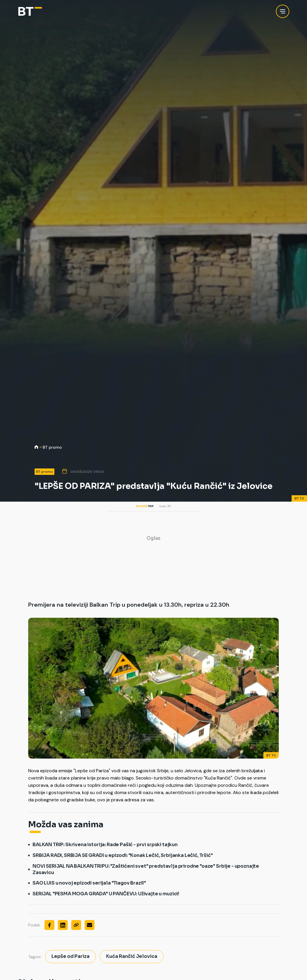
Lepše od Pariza (70, 956)
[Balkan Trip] (30, 11)
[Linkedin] (63, 925)
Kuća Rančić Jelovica (132, 956)
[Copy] (76, 925)
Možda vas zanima (66, 825)
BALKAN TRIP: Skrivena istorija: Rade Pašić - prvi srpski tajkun (105, 845)
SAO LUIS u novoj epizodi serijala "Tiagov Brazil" (89, 883)
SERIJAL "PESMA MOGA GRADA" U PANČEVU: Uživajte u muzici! (106, 894)
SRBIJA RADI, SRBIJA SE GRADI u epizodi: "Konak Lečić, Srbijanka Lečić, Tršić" (123, 855)
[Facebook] (49, 925)
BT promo (52, 447)
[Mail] (90, 925)
